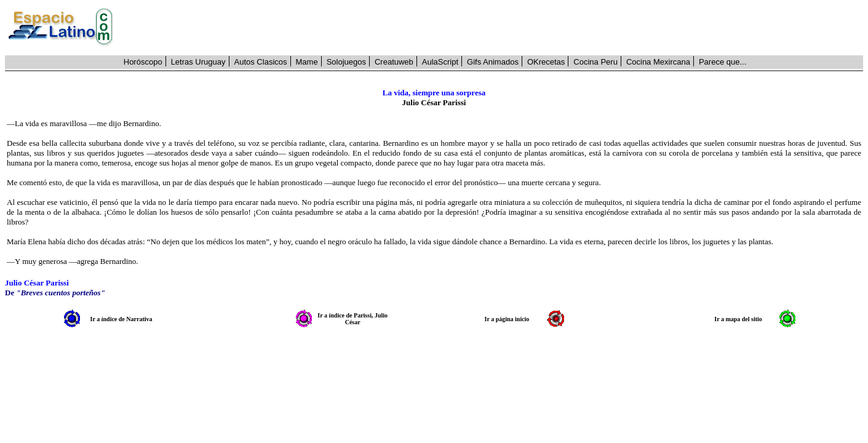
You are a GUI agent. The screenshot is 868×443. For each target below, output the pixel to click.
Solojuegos (346, 62)
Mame (307, 62)
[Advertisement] (495, 28)
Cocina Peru (595, 62)
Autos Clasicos (261, 62)
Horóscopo (143, 62)
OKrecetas (546, 62)
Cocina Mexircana (658, 62)
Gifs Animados (493, 62)
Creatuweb (394, 62)
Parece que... (723, 62)
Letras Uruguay (198, 62)
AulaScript (440, 62)
